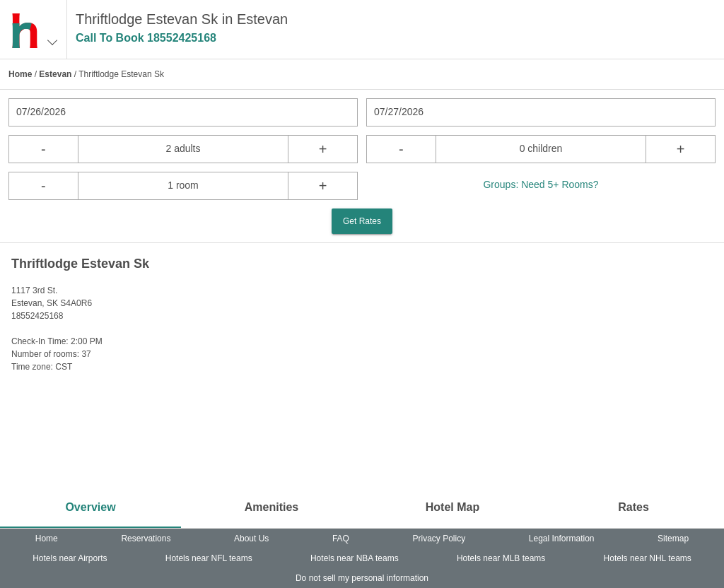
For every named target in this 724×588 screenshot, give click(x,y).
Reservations (146, 539)
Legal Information (562, 539)
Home (20, 74)
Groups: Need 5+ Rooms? (541, 184)
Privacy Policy (439, 539)
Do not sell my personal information (362, 578)
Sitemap (673, 539)
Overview (90, 507)
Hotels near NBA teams (355, 558)
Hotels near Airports (70, 558)
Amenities (271, 507)
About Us (251, 539)
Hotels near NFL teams (209, 558)
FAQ (341, 539)
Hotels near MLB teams (501, 558)
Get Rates (362, 221)
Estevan (55, 74)
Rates (633, 507)
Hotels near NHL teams (648, 558)
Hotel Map (452, 507)
